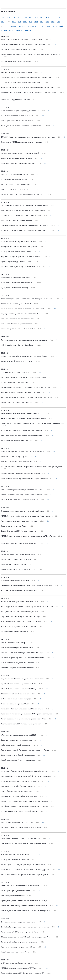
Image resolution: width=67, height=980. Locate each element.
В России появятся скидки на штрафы (15, 580)
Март (11, 31)
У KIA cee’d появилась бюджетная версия (17, 963)
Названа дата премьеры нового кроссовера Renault (20, 153)
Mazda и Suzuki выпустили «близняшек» (16, 61)
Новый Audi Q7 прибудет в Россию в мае (16, 559)
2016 (58, 18)
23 (47, 968)
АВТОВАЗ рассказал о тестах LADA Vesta (17, 73)
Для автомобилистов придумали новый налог (18, 922)
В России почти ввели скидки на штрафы (17, 699)
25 (44, 922)
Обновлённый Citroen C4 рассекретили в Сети (18, 694)
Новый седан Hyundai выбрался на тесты (17, 324)
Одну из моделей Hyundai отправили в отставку (19, 569)
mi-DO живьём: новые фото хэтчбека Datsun (18, 345)
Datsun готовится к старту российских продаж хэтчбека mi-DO (24, 906)
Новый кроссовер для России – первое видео (18, 760)
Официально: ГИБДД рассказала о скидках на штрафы (22, 142)
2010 (31, 22)
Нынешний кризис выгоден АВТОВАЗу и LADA (18, 329)
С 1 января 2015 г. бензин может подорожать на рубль (21, 215)
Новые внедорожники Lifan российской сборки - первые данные (25, 875)
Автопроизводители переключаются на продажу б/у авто (22, 413)
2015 (3, 22)
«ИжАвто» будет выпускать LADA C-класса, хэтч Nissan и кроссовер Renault (29, 93)
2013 (14, 22)
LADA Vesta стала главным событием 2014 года (19, 689)
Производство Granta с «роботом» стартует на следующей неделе (26, 387)
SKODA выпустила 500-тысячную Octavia (17, 462)
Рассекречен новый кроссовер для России (17, 440)
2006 (53, 22)
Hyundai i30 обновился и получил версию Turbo (19, 684)
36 (43, 116)
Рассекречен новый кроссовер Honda (15, 860)
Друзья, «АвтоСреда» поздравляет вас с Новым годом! (22, 39)
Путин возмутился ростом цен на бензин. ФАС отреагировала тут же (27, 714)
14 (42, 304)
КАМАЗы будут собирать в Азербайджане (17, 220)
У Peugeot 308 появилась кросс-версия (16, 855)
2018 (47, 18)
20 (41, 73)
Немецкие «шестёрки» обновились (14, 564)
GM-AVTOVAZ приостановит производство (17, 158)
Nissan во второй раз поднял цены (14, 457)
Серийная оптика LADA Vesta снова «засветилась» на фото (23, 44)
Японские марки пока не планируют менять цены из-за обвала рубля (27, 397)
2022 (25, 18)
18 (55, 377)
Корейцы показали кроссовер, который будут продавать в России (25, 230)
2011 (25, 22)
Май (61, 26)
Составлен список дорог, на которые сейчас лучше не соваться (25, 205)
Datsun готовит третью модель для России (17, 402)
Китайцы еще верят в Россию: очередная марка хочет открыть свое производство (31, 467)
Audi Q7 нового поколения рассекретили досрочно (20, 612)
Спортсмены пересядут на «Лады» (14, 526)
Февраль (19, 31)
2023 (19, 18)
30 (54, 126)
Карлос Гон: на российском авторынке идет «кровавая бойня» (24, 356)
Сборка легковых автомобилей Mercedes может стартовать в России (27, 937)
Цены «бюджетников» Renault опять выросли (18, 755)
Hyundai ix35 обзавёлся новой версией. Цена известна (22, 827)
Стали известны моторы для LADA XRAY (16, 304)
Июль (48, 26)
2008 (42, 22)
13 (60, 387)
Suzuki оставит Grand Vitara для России (16, 278)
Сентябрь (32, 26)
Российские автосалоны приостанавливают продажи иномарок (25, 479)
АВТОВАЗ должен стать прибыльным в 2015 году (20, 796)
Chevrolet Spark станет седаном (13, 896)
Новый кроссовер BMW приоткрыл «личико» (18, 121)
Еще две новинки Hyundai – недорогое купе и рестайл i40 (23, 679)
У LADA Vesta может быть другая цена (16, 372)
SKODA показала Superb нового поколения (17, 648)
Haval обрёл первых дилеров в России (16, 891)
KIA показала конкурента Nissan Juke (15, 189)
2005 (58, 22)
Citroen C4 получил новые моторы (14, 643)
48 (59, 870)
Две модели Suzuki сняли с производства (17, 740)
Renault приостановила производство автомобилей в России (24, 418)
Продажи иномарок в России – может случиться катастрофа (24, 377)
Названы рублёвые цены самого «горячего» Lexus (20, 602)
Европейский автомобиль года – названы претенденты (22, 495)
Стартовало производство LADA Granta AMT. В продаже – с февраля (27, 299)
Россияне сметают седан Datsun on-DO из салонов (20, 781)
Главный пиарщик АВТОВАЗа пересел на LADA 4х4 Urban (23, 452)
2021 (31, 18)
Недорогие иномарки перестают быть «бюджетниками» (22, 435)
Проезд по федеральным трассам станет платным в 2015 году (24, 901)
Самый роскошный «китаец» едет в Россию (17, 361)
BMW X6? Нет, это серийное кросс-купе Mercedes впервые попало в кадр (28, 137)
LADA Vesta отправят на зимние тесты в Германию (20, 500)
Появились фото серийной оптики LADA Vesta (18, 786)
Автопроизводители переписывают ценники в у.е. (20, 521)
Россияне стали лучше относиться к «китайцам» (19, 590)
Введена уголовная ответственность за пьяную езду (21, 474)
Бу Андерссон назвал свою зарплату (15, 288)
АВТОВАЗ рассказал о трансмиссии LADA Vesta (19, 968)
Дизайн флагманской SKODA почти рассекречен (19, 531)
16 (59, 226)
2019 (42, 18)
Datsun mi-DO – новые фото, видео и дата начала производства (25, 801)
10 (55, 309)
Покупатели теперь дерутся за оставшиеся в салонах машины (24, 340)
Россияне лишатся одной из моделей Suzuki (18, 319)
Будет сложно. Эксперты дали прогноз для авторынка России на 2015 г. (28, 88)
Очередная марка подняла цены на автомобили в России (23, 511)
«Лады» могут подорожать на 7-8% (14, 179)
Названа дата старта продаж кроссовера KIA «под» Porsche (23, 865)
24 (45, 163)
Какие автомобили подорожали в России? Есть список (21, 622)
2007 (47, 22)
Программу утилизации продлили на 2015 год (18, 947)
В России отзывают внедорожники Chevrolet (18, 663)
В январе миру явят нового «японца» (15, 382)
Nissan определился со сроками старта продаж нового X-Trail (24, 719)
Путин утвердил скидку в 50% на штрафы (17, 262)
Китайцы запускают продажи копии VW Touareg (19, 49)
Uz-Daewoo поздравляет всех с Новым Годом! (18, 554)
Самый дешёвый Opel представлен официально (19, 942)
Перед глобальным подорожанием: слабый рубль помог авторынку (26, 776)
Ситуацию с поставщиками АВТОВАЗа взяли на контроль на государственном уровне (33, 423)
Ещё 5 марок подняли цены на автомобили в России (21, 257)
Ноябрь (13, 26)
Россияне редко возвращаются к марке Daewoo (19, 242)
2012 (19, 22)
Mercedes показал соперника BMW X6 (15, 704)
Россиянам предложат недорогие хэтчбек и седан (20, 543)
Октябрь (22, 26)
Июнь (55, 26)
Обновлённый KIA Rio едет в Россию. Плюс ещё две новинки (24, 843)
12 (52, 83)
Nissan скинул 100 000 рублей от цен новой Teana (20, 932)
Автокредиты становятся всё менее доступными (19, 247)
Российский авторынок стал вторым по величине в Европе (23, 490)
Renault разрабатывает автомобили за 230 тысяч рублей (22, 709)
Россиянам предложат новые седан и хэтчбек (18, 163)
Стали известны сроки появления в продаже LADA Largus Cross (25, 225)
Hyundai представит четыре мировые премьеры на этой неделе (25, 806)
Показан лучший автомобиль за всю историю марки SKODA (23, 309)
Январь (28, 31)
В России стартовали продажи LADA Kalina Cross (20, 811)
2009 (36, 22)
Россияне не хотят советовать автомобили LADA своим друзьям (25, 870)
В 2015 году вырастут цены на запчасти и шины (19, 627)
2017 (53, 18)
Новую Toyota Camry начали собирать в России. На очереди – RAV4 (26, 911)
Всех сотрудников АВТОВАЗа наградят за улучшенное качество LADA (27, 607)
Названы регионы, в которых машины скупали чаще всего (23, 194)
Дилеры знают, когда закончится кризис (16, 184)
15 (52, 436)
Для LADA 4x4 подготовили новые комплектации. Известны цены (25, 927)
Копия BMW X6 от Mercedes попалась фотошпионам (21, 886)
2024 (14, 18)
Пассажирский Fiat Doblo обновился (15, 632)
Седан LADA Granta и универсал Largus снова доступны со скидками (27, 585)
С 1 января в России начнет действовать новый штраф (22, 83)
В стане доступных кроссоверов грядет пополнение (20, 111)
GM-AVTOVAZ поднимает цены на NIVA (16, 100)
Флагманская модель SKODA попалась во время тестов (22, 724)
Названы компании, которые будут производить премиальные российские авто (30, 54)
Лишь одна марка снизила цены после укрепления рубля (22, 126)
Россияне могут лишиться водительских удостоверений (22, 430)
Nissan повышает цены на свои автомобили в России (21, 838)
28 (49, 781)
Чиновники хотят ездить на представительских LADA (21, 267)
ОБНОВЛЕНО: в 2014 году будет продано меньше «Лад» (22, 653)
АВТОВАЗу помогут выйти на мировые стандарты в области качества (27, 516)
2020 (36, 18)
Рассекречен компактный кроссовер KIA (16, 252)
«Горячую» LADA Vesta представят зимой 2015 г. (19, 735)
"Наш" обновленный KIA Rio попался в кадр (17, 791)
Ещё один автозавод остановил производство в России (22, 314)
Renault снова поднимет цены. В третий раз (17, 822)
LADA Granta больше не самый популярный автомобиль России (25, 771)
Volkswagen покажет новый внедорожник (16, 745)
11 (38, 288)
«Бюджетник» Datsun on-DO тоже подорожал (18, 283)
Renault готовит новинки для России (15, 174)
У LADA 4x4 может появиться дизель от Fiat (17, 116)
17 (37, 179)
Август (41, 26)
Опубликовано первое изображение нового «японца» (21, 617)
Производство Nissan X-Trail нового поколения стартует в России (25, 750)
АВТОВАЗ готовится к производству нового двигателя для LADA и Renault (29, 536)
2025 (8, 18)
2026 (3, 18)
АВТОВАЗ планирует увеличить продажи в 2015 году (21, 392)
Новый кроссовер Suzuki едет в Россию (16, 952)
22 (48, 521)
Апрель (4, 31)
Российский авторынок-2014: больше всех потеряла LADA (23, 973)
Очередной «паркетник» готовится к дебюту (18, 668)
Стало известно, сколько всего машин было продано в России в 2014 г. (28, 78)
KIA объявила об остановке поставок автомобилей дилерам (24, 210)
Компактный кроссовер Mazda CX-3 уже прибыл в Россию (23, 658)
